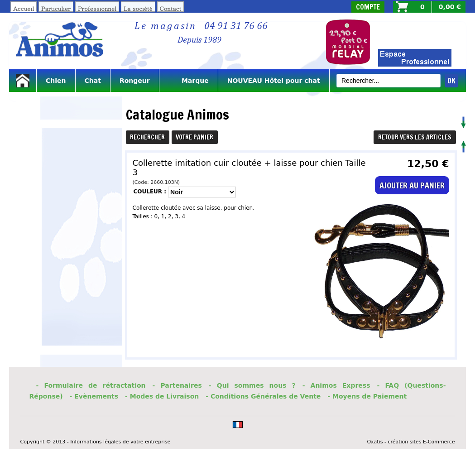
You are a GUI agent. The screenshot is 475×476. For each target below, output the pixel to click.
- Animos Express (336, 385)
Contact (171, 8)
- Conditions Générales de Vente (263, 396)
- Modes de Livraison (162, 396)
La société (138, 8)
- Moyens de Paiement (367, 396)
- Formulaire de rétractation (91, 385)
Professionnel (97, 8)
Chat (93, 81)
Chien (56, 81)
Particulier (56, 8)
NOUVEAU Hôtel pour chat (274, 81)
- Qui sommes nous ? (252, 385)
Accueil (24, 8)
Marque (189, 81)
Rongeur (135, 81)
